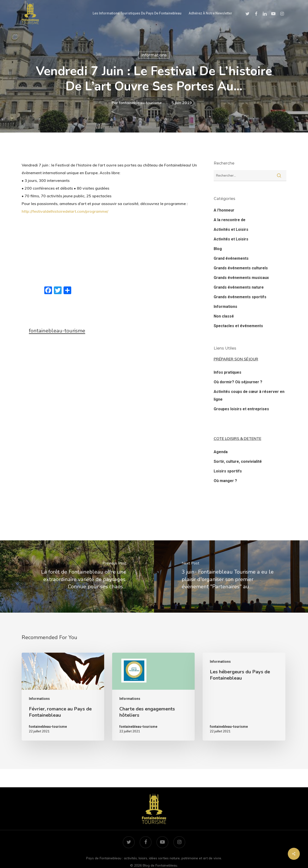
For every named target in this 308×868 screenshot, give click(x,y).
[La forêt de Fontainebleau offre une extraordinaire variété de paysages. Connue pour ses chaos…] (77, 576)
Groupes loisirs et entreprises (241, 409)
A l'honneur (224, 210)
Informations (154, 55)
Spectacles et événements (238, 326)
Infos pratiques (228, 372)
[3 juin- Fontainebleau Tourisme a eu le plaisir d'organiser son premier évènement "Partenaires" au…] (231, 576)
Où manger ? (225, 481)
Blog (218, 249)
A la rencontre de (230, 220)
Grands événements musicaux (241, 278)
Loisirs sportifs (228, 471)
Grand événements (231, 258)
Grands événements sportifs (240, 297)
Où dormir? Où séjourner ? (238, 382)
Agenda (221, 452)
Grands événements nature (239, 287)
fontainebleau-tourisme (140, 102)
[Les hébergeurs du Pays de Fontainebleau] (244, 697)
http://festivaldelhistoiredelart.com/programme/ (65, 211)
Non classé (224, 316)
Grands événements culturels (241, 268)
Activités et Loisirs (231, 229)
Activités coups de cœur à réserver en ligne (249, 395)
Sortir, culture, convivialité (238, 461)
